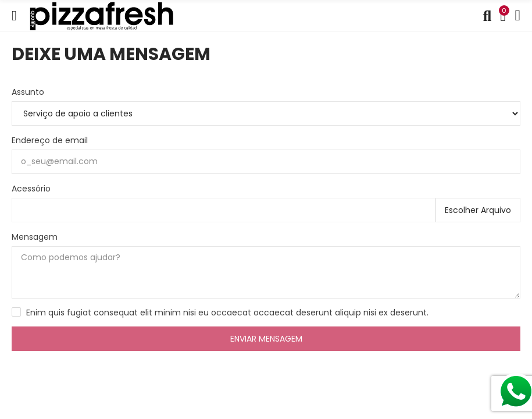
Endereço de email (50, 140)
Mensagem (35, 237)
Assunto (28, 92)
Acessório (31, 189)
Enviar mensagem (266, 339)
